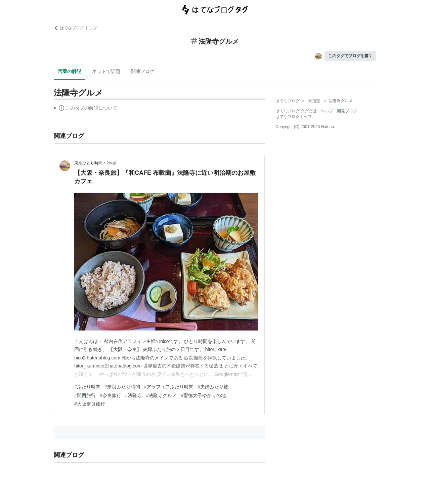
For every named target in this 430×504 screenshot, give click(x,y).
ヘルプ (327, 111)
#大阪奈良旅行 (90, 404)
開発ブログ (347, 111)
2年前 (112, 163)
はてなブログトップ (294, 117)
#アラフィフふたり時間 (169, 387)
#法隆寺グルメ (161, 395)
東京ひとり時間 (88, 163)
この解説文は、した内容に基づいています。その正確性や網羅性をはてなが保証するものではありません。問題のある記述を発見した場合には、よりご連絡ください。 (85, 109)
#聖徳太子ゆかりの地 (203, 395)
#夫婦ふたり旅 (213, 387)
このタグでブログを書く (350, 56)
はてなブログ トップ (75, 28)
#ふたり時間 (87, 387)
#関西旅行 (85, 395)
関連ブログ (143, 71)
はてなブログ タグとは (296, 111)
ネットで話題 (106, 71)
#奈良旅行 (111, 395)
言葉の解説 (70, 71)
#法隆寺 (134, 395)
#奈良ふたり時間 (122, 387)
